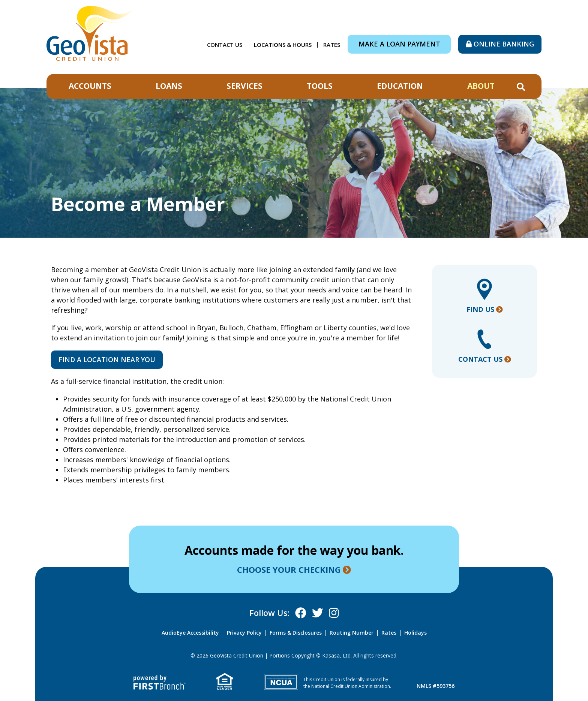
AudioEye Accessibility (190, 633)
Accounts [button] (90, 86)
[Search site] (521, 87)
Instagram (334, 613)
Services (244, 86)
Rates (332, 45)
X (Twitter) (318, 613)
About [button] (481, 86)
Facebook (301, 613)
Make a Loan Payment (399, 44)
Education (400, 86)
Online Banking (504, 44)
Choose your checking (289, 569)
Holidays (415, 633)
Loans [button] (169, 86)
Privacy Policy (244, 633)
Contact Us (225, 45)
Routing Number (352, 633)
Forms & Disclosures (296, 633)
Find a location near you (107, 359)
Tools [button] (320, 86)
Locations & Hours (283, 45)
